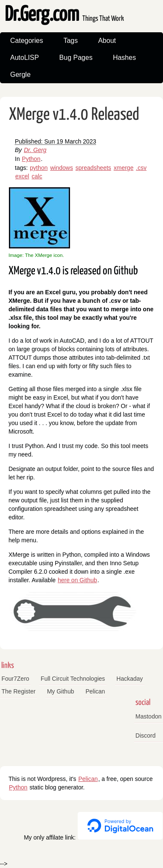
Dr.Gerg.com (64, 15)
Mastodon (148, 716)
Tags (70, 41)
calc (37, 176)
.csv (141, 168)
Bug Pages (76, 58)
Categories (27, 41)
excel (22, 176)
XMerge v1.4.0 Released (74, 115)
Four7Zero (15, 679)
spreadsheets (93, 168)
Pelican (95, 691)
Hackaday (129, 679)
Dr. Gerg (35, 150)
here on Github (77, 580)
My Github (61, 691)
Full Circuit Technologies (73, 679)
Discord (145, 736)
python (39, 168)
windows (62, 168)
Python (31, 159)
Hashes (124, 58)
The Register (19, 691)
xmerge (124, 168)
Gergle (20, 75)
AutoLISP (25, 58)
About (107, 41)
